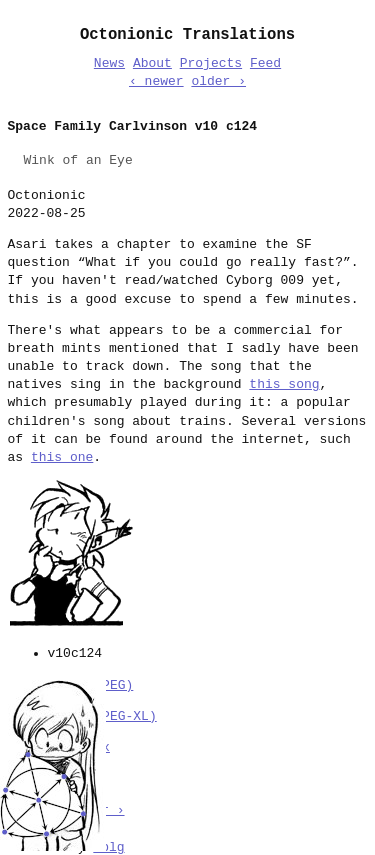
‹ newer (156, 82)
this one (62, 458)
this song (284, 385)
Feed (265, 64)
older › (218, 82)
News (109, 64)
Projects (211, 64)
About (152, 64)
